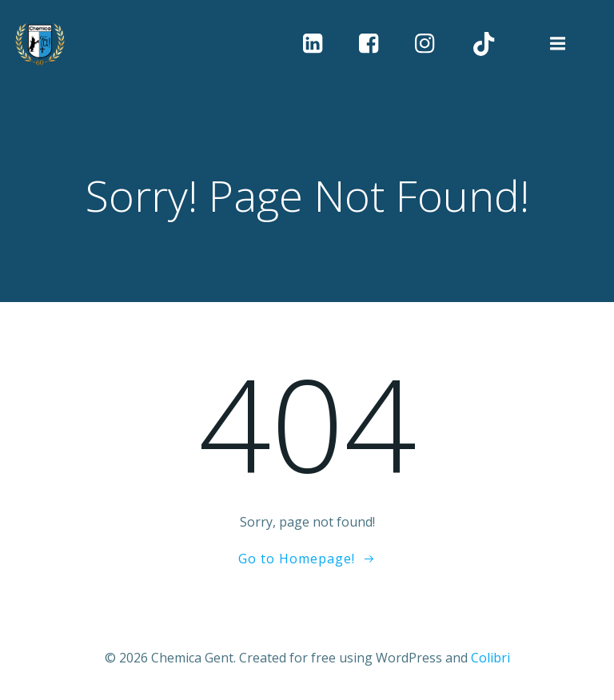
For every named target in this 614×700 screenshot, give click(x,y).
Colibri (490, 658)
